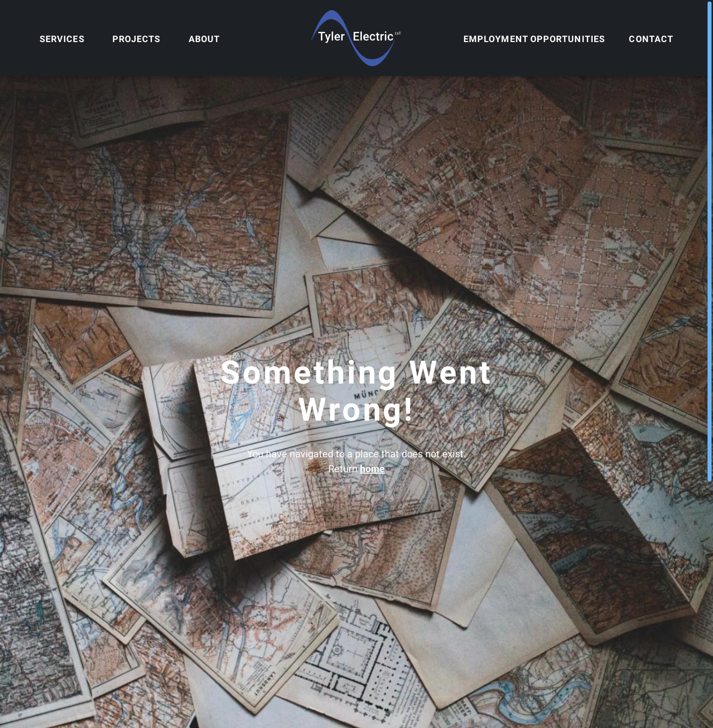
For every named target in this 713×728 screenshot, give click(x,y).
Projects (137, 39)
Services (62, 39)
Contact (651, 39)
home (372, 469)
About (204, 39)
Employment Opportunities (534, 39)
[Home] (356, 38)
